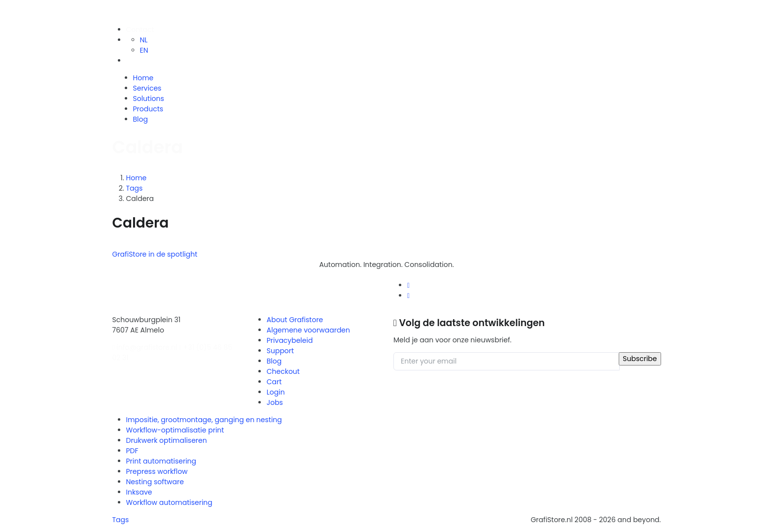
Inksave (139, 492)
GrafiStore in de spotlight (155, 254)
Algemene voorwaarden (308, 330)
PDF (132, 451)
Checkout (283, 371)
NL (144, 40)
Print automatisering (161, 461)
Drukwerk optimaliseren (167, 440)
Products (148, 109)
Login (276, 392)
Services (147, 88)
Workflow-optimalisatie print (175, 430)
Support (280, 351)
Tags (135, 188)
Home (143, 78)
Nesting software (155, 482)
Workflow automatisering (169, 502)
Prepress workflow (157, 471)
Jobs (275, 402)
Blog (141, 119)
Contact (140, 30)
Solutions (149, 99)
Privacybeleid (290, 340)
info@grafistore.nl (145, 347)
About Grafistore (295, 320)
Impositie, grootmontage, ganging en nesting (204, 420)
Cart (274, 382)
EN (144, 50)
